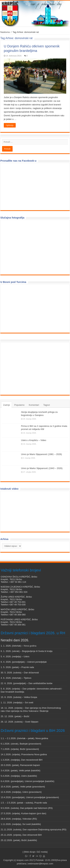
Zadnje (7, 405)
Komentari (34, 405)
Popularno (19, 405)
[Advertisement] (28, 368)
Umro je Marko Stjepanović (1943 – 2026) (42, 468)
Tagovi (47, 405)
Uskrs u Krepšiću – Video (34, 440)
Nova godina (30, 646)
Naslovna (5, 32)
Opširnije (10, 125)
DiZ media (42, 852)
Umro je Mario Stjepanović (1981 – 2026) (41, 454)
